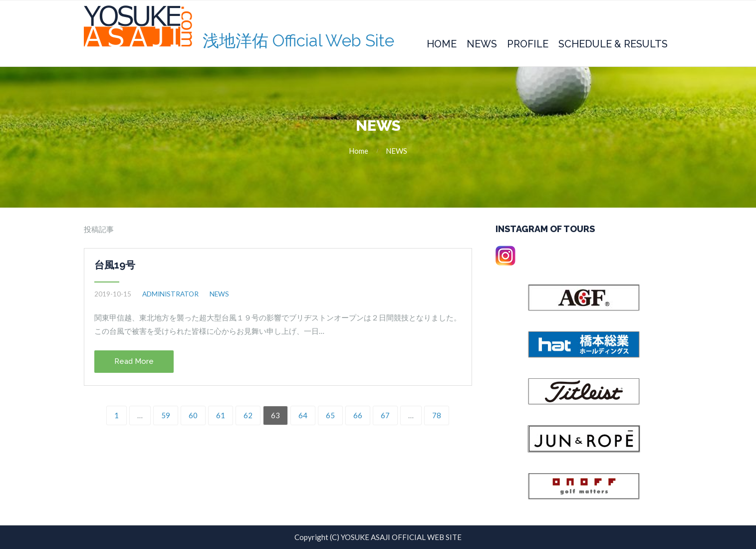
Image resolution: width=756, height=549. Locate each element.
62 (248, 415)
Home (442, 44)
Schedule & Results (613, 44)
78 (437, 415)
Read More (134, 361)
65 (330, 415)
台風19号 (115, 265)
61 (221, 415)
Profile (528, 44)
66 (358, 415)
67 (385, 415)
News (482, 44)
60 (193, 415)
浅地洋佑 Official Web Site (298, 41)
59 (166, 415)
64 (303, 415)
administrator (170, 294)
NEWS (396, 151)
